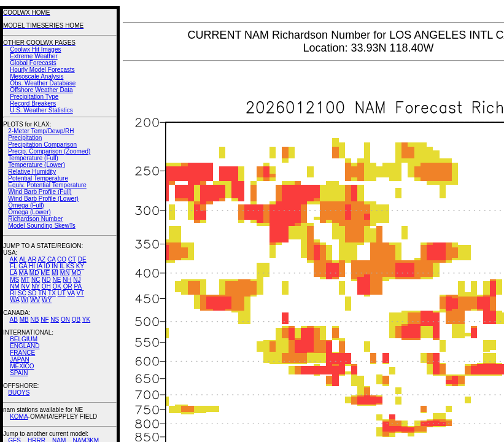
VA (71, 293)
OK (56, 286)
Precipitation (25, 138)
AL (23, 259)
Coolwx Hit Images (35, 49)
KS (70, 266)
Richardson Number (35, 219)
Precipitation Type (34, 97)
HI (32, 266)
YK (86, 320)
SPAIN (19, 373)
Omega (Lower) (29, 212)
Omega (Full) (26, 205)
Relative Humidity (32, 172)
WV (35, 300)
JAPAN (20, 359)
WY (47, 300)
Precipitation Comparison (42, 145)
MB (24, 320)
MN (65, 273)
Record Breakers (33, 103)
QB (76, 320)
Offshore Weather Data (41, 90)
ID (47, 266)
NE (56, 280)
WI (25, 300)
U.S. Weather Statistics (41, 110)
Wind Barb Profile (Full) (40, 192)
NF (45, 320)
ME (45, 273)
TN (42, 293)
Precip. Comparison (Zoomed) (49, 151)
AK (14, 259)
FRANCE (22, 353)
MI (55, 273)
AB (14, 320)
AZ (41, 259)
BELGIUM (24, 339)
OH (46, 286)
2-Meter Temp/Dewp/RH (41, 131)
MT (25, 280)
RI (13, 293)
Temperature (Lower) (37, 165)
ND (46, 280)
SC (22, 293)
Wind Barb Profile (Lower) (43, 199)
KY (80, 266)
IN (55, 266)
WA (14, 300)
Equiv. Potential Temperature (47, 185)
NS (55, 320)
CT (72, 259)
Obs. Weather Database (43, 83)
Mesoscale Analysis (37, 76)
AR (32, 259)
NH (67, 280)
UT (62, 293)
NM (15, 286)
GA (23, 266)
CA (51, 259)
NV (25, 286)
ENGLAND (25, 346)
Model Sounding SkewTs (42, 226)
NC (36, 280)
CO (62, 259)
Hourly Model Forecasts (42, 70)
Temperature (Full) (33, 158)
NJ (77, 280)
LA (14, 273)
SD (33, 293)
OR (68, 286)
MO (76, 273)
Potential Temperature (38, 178)
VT (80, 293)
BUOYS (19, 393)
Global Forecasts (33, 63)
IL (62, 266)
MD (34, 273)
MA (23, 273)
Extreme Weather (34, 56)
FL (13, 266)
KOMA (19, 417)
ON (65, 320)
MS (14, 280)
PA (78, 286)
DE (82, 259)
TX (52, 293)
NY (36, 286)
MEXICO (22, 366)
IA (40, 266)
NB (34, 320)
